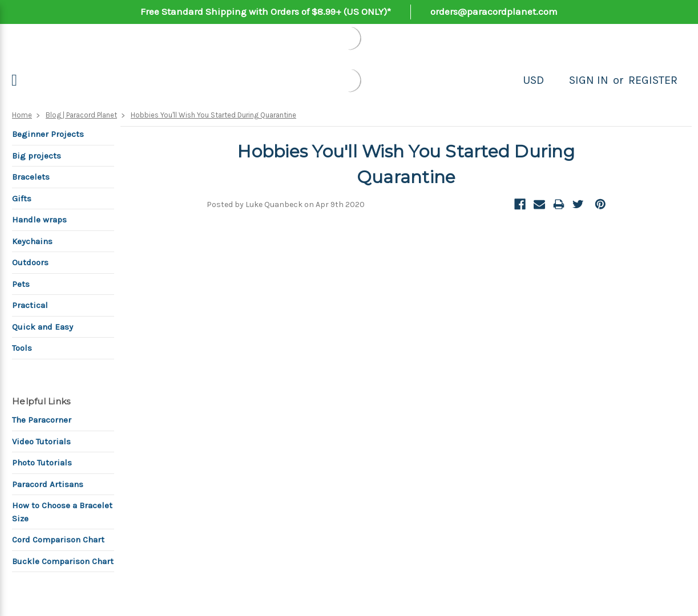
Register (653, 80)
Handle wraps (39, 220)
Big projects (37, 156)
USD (533, 80)
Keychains (32, 241)
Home (22, 115)
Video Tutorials (41, 441)
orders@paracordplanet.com (494, 11)
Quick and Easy (43, 327)
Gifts (22, 198)
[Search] (556, 80)
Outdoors (30, 262)
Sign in (589, 80)
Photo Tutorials (42, 463)
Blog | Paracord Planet (81, 115)
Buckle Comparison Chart (63, 561)
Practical (30, 305)
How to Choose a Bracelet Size (62, 512)
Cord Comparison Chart (58, 540)
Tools (22, 348)
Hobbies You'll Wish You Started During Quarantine (213, 115)
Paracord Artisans (48, 484)
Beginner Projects (48, 134)
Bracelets (31, 177)
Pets (21, 284)
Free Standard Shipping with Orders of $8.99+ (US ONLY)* (266, 11)
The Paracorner (42, 420)
